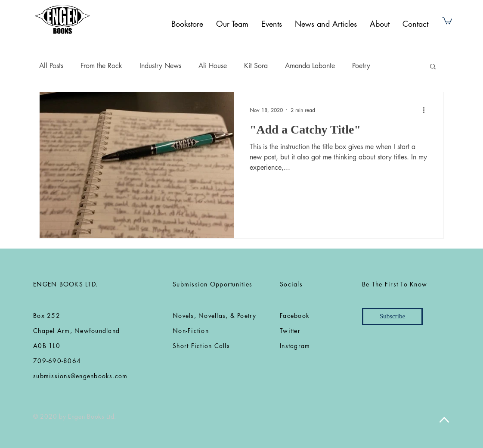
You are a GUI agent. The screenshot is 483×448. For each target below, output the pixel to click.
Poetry (361, 66)
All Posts (51, 66)
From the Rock (101, 66)
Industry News (160, 66)
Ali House (213, 66)
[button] (447, 20)
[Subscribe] (392, 317)
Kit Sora (256, 66)
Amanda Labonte (310, 66)
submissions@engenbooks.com (80, 376)
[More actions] (427, 110)
